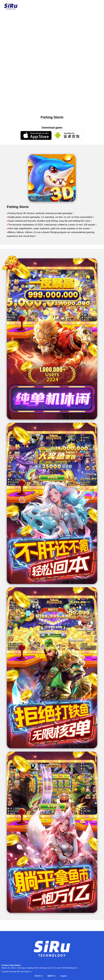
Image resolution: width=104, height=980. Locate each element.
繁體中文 (51, 976)
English (63, 976)
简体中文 (39, 976)
